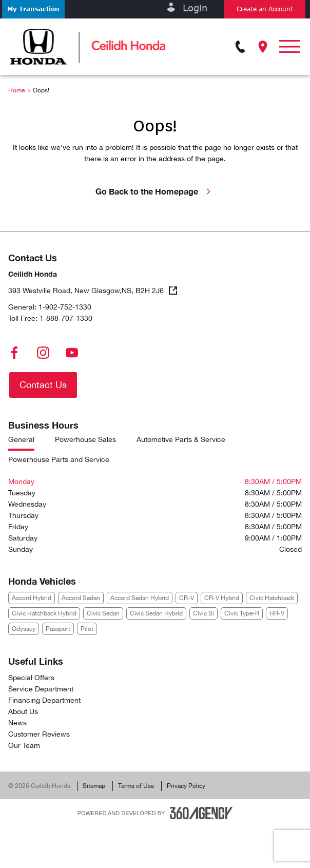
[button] (33, 9)
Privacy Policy (186, 786)
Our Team (24, 745)
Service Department (41, 689)
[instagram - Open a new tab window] (43, 353)
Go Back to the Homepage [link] (155, 191)
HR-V (277, 613)
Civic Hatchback (272, 598)
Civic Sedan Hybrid (156, 613)
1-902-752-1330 (65, 307)
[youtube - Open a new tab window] (72, 353)
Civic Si (204, 613)
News (17, 723)
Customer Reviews (39, 734)
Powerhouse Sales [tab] (85, 440)
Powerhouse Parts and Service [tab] (59, 460)
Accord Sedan (81, 598)
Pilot (87, 629)
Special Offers (31, 678)
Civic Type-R (242, 613)
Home (16, 90)
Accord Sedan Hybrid (140, 598)
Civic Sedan (103, 613)
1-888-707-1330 (66, 318)
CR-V (187, 598)
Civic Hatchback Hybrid (44, 613)
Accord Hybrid (32, 598)
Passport (58, 629)
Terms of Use (136, 786)
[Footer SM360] (201, 813)
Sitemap (94, 786)
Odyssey (24, 629)
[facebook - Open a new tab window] (14, 353)
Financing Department (44, 700)
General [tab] (21, 440)
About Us (23, 711)
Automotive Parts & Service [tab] (181, 440)
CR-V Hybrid (222, 598)
